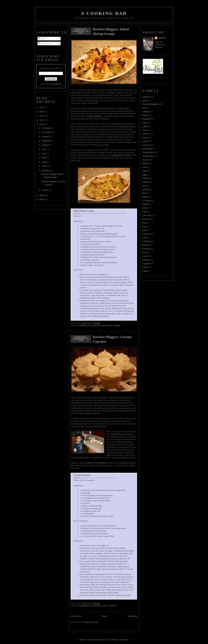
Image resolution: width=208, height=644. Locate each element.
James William (112, 640)
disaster (146, 163)
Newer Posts (76, 616)
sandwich (146, 241)
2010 (42, 124)
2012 (42, 116)
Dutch (145, 171)
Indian (145, 204)
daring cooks (148, 156)
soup (145, 252)
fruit (144, 186)
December (47, 128)
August (45, 145)
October (46, 136)
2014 (42, 107)
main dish (107, 326)
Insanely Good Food (121, 155)
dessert (113, 606)
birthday (146, 112)
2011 (42, 120)
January (46, 190)
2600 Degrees (124, 640)
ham (144, 193)
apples (145, 100)
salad (145, 237)
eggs (144, 175)
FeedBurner (57, 84)
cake (104, 606)
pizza (145, 226)
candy (145, 126)
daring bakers (148, 152)
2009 (42, 195)
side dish (146, 249)
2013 (42, 112)
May (44, 158)
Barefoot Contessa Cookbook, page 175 (98, 478)
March (45, 166)
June (44, 153)
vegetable (147, 264)
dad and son (148, 148)
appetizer (146, 97)
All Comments (46, 43)
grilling (146, 189)
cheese (145, 130)
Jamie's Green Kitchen (97, 463)
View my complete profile (160, 45)
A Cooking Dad (104, 13)
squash (145, 256)
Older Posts (132, 616)
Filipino (146, 178)
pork (144, 230)
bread (145, 115)
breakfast (146, 119)
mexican (146, 219)
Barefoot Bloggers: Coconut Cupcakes (112, 339)
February (46, 170)
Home (104, 616)
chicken (146, 134)
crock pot (146, 145)
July (44, 149)
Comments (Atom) (90, 622)
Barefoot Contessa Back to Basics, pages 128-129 (102, 213)
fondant (146, 182)
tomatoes (146, 260)
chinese (146, 137)
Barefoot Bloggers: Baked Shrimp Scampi (111, 31)
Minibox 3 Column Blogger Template (92, 640)
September (47, 141)
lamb (145, 212)
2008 (42, 199)
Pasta (145, 223)
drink (145, 167)
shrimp (117, 326)
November (47, 132)
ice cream (147, 200)
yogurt (145, 271)
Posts (42, 39)
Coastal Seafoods (94, 116)
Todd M (162, 38)
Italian (145, 208)
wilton (145, 267)
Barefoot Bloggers (90, 326)
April (45, 162)
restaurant (147, 234)
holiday (146, 197)
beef (144, 108)
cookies (146, 141)
